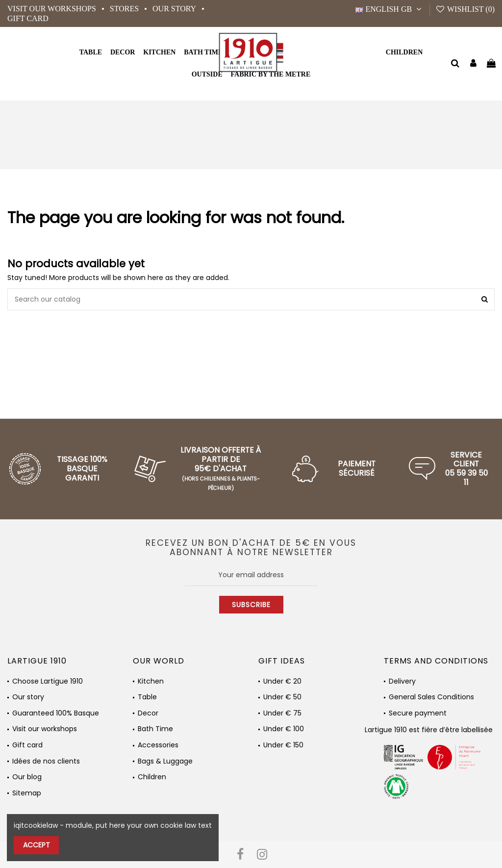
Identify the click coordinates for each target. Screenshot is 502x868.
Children (152, 777)
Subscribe (251, 605)
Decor (148, 713)
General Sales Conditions (431, 697)
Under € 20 (282, 681)
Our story (175, 9)
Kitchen (151, 681)
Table (147, 697)
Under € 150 (283, 745)
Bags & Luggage (165, 761)
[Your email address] (251, 575)
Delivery (402, 681)
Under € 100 (284, 729)
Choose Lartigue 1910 (48, 681)
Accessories (158, 745)
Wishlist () (465, 9)
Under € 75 (282, 713)
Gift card (28, 18)
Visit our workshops (53, 9)
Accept (37, 845)
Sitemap (27, 793)
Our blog (27, 777)
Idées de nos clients (46, 761)
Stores (125, 9)
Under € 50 (282, 697)
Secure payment (418, 713)
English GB (389, 9)
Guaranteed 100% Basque (56, 713)
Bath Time (155, 729)
